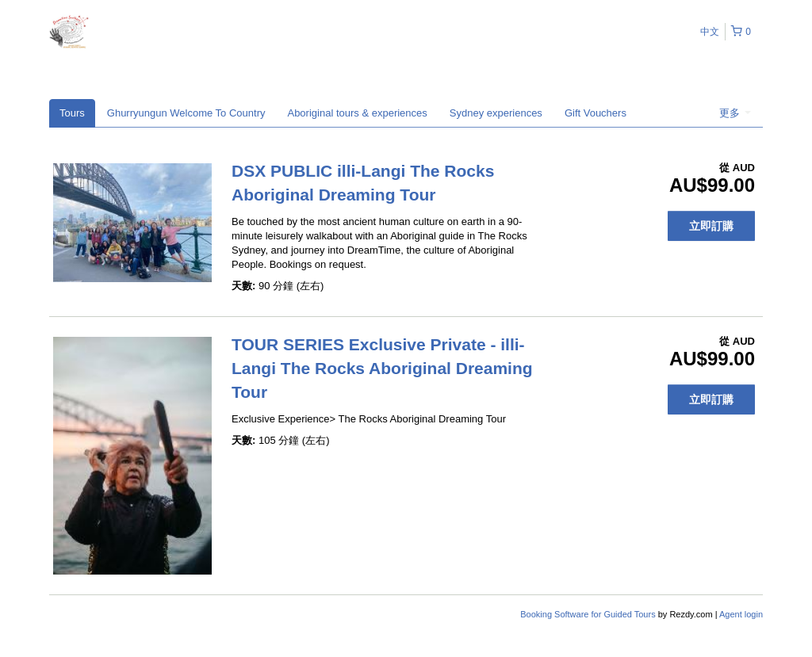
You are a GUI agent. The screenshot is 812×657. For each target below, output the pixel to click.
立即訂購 (711, 226)
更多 (735, 113)
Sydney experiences (496, 113)
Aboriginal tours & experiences (357, 113)
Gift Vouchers (596, 113)
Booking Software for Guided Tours (589, 614)
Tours (72, 113)
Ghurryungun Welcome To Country (186, 113)
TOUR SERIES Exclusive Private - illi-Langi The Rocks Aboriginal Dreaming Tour (382, 368)
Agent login (741, 614)
